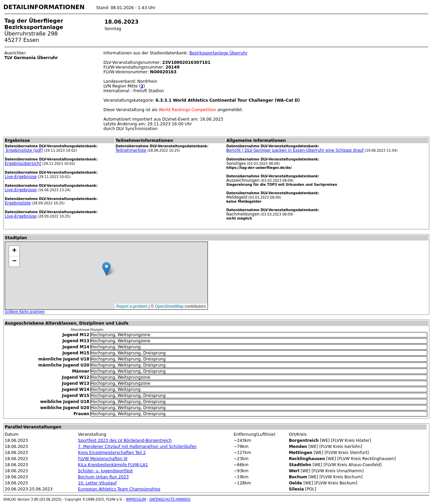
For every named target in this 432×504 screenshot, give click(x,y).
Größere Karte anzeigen (25, 312)
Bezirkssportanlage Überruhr (218, 53)
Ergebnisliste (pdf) (24, 150)
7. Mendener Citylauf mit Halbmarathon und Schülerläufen (137, 447)
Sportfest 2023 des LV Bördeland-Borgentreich (125, 440)
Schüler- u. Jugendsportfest (105, 471)
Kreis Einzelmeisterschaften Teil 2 (112, 453)
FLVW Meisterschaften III (103, 459)
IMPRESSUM (136, 499)
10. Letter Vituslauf (97, 483)
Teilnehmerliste (131, 150)
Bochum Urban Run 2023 (103, 477)
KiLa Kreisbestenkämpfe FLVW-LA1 (113, 465)
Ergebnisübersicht (23, 163)
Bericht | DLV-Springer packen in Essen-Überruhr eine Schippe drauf (295, 150)
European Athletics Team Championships (119, 489)
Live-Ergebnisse (21, 177)
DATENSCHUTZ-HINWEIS (170, 499)
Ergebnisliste (18, 203)
